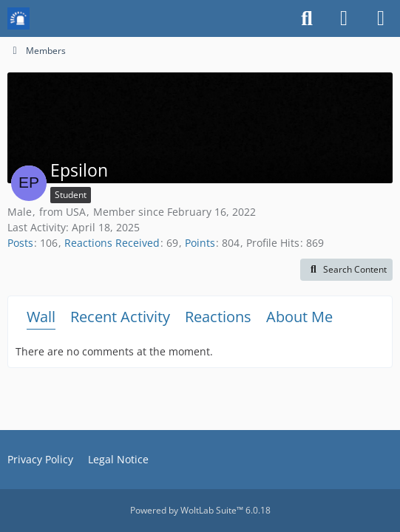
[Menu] (381, 18)
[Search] (307, 18)
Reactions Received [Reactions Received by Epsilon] (112, 243)
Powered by (200, 510)
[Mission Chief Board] (18, 18)
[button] (346, 270)
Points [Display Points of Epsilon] (200, 243)
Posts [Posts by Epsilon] (20, 243)
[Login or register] (344, 18)
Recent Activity (120, 317)
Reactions (218, 317)
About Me (299, 317)
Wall (41, 317)
